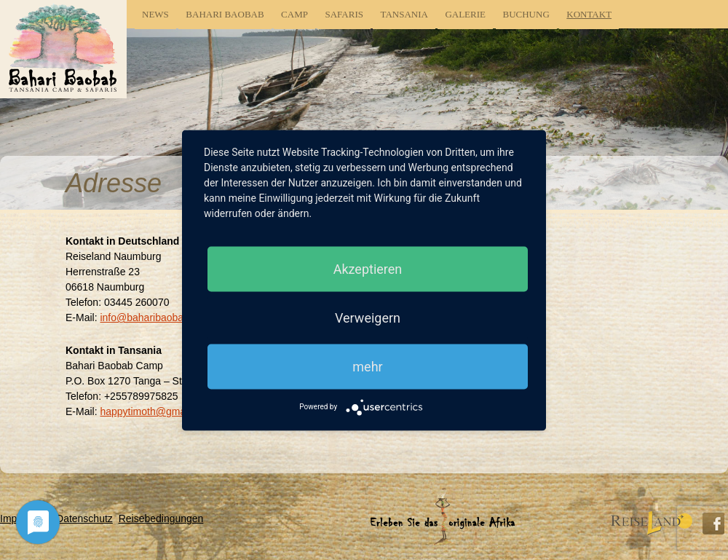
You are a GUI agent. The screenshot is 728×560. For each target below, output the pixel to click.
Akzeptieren (368, 268)
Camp (294, 14)
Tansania (404, 14)
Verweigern (368, 317)
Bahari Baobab (225, 14)
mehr (367, 366)
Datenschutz (84, 518)
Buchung (526, 14)
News (155, 14)
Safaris (344, 14)
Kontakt (589, 14)
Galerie (465, 14)
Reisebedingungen (161, 518)
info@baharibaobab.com (155, 318)
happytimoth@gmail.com (156, 411)
